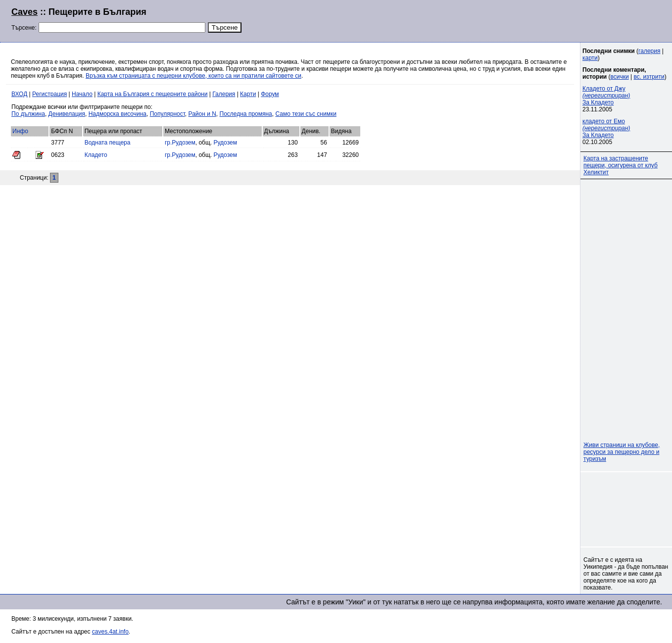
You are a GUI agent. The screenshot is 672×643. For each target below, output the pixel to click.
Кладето (96, 155)
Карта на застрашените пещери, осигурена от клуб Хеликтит (621, 165)
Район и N (202, 114)
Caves (24, 12)
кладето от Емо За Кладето (606, 128)
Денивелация (67, 114)
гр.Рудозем (180, 143)
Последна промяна (246, 114)
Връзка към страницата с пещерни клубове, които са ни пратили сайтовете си (193, 76)
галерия (649, 51)
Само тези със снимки (306, 114)
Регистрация (49, 94)
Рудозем (225, 143)
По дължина (28, 114)
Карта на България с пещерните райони (153, 94)
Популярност (168, 114)
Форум (270, 94)
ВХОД (19, 94)
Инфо (20, 131)
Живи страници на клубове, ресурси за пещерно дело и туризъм (622, 452)
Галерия (224, 94)
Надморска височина (118, 114)
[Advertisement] (540, 20)
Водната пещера (108, 143)
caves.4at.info (110, 632)
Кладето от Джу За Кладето (606, 96)
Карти (248, 94)
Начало (82, 94)
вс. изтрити (649, 77)
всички (620, 77)
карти (590, 58)
